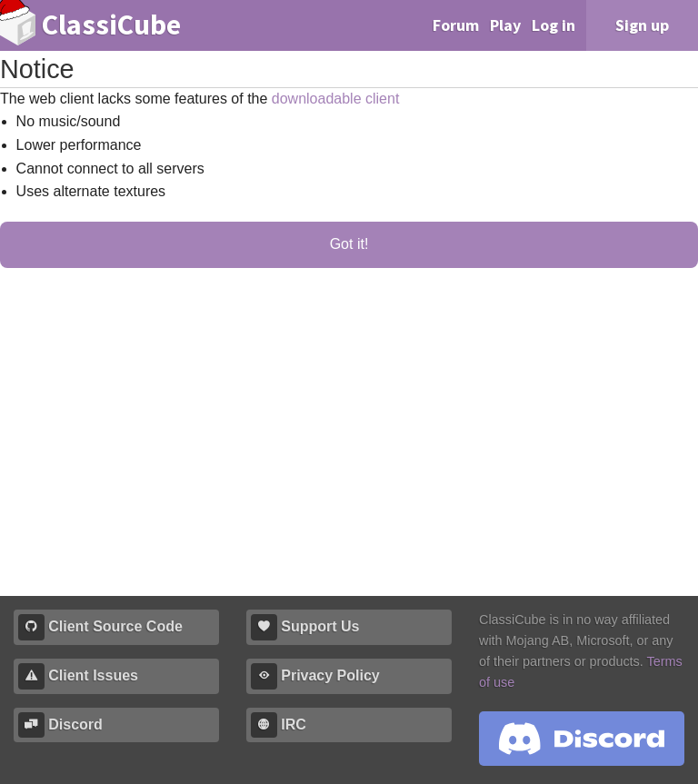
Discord (60, 725)
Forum (456, 25)
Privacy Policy (315, 676)
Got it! (349, 244)
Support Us (305, 627)
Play (505, 25)
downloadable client (336, 99)
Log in (553, 25)
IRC (279, 725)
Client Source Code (100, 627)
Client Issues (78, 676)
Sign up (642, 25)
